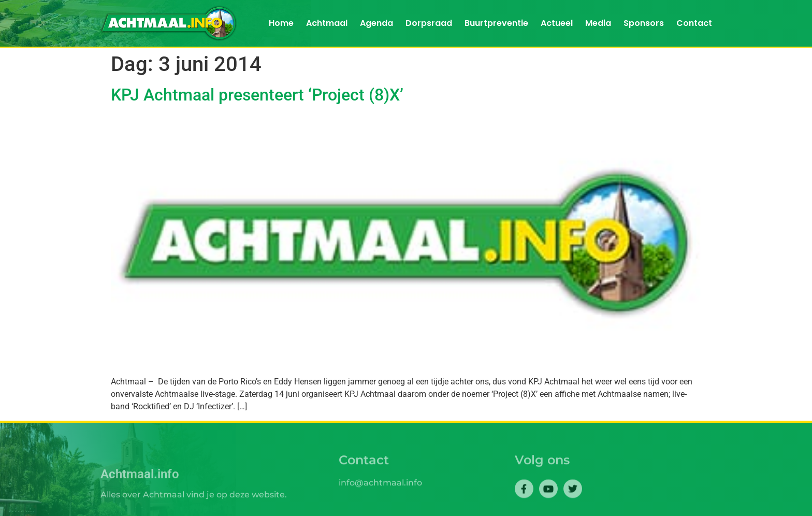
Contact (694, 23)
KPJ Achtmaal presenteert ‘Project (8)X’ (257, 95)
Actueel (557, 23)
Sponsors (644, 23)
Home (281, 23)
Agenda (376, 23)
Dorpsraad (429, 23)
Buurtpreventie (496, 23)
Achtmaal (327, 23)
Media (598, 23)
